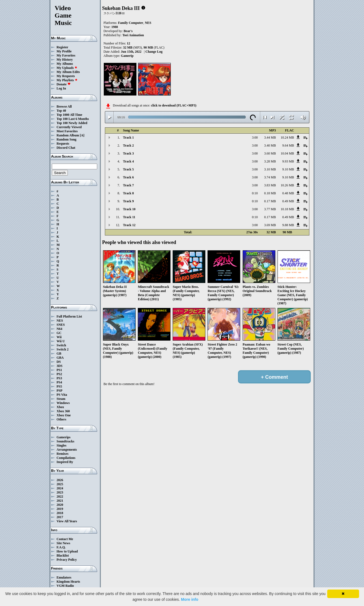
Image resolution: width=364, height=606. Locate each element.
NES (60, 321)
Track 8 (128, 193)
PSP (59, 391)
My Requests (66, 76)
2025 (60, 484)
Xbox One (64, 415)
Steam (61, 399)
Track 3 (128, 153)
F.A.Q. (61, 547)
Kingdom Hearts (68, 582)
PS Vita (62, 395)
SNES (61, 325)
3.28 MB (270, 161)
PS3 (59, 378)
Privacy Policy (67, 560)
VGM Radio (65, 586)
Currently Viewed (69, 127)
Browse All (64, 106)
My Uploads (67, 68)
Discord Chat (66, 148)
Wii (59, 337)
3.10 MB (270, 169)
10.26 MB (287, 185)
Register (62, 47)
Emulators (64, 577)
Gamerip (127, 56)
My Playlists (67, 80)
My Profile (64, 51)
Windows (63, 403)
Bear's (128, 31)
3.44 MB (270, 138)
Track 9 (128, 201)
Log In (61, 88)
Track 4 (128, 161)
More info (190, 599)
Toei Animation (133, 35)
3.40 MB (270, 145)
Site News (63, 543)
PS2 (59, 374)
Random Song (66, 139)
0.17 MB (270, 201)
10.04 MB (287, 153)
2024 (60, 488)
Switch (61, 345)
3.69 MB (270, 225)
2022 (60, 496)
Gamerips (64, 437)
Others (61, 419)
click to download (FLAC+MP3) (174, 105)
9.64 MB (288, 145)
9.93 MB (288, 161)
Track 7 (128, 185)
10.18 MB (287, 209)
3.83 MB (270, 185)
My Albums (65, 64)
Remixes (62, 454)
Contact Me (65, 539)
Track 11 (129, 217)
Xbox (60, 407)
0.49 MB (288, 201)
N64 (59, 329)
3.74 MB (270, 177)
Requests (63, 144)
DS (59, 362)
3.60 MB (270, 153)
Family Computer (131, 23)
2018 (60, 513)
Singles (61, 445)
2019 (60, 509)
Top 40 (61, 111)
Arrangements (67, 450)
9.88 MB (288, 225)
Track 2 (128, 145)
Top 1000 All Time (69, 115)
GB (59, 353)
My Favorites (66, 55)
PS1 (59, 370)
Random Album (68, 135)
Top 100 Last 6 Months (73, 119)
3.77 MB (270, 209)
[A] (82, 135)
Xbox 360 (63, 411)
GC (59, 333)
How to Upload (67, 551)
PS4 (59, 382)
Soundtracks (65, 441)
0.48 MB (288, 193)
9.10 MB (288, 169)
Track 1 (128, 138)
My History (65, 60)
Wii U (61, 341)
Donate (64, 84)
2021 (60, 501)
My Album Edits (68, 72)
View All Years (67, 521)
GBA (60, 358)
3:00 (255, 138)
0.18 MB (270, 193)
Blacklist (63, 555)
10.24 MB (287, 138)
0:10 (255, 193)
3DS (59, 366)
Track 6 (128, 177)
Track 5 (128, 169)
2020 (60, 505)
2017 (60, 517)
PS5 (59, 386)
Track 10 (129, 209)
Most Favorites (67, 131)
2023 (60, 492)
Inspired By (65, 462)
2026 (60, 480)
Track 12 (129, 225)
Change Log (154, 52)
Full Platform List (69, 316)
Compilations (66, 458)
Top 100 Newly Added (72, 123)
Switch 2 (63, 349)
